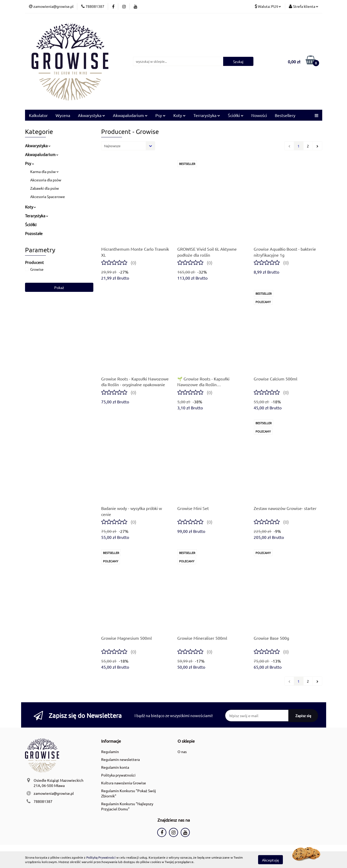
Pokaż (59, 287)
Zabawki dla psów (45, 188)
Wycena (63, 115)
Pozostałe (34, 233)
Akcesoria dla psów (46, 180)
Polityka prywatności (118, 775)
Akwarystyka (92, 115)
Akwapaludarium (130, 115)
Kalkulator (38, 115)
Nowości (259, 115)
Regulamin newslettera (120, 759)
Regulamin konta (115, 767)
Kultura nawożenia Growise (124, 783)
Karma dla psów (44, 171)
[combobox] (128, 146)
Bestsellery (285, 115)
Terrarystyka (207, 115)
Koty (179, 115)
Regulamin (110, 752)
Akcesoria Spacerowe (48, 196)
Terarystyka (37, 216)
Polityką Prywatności (101, 857)
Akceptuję (270, 860)
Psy (160, 115)
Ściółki (236, 115)
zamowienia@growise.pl (54, 793)
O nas (182, 752)
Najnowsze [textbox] (112, 146)
